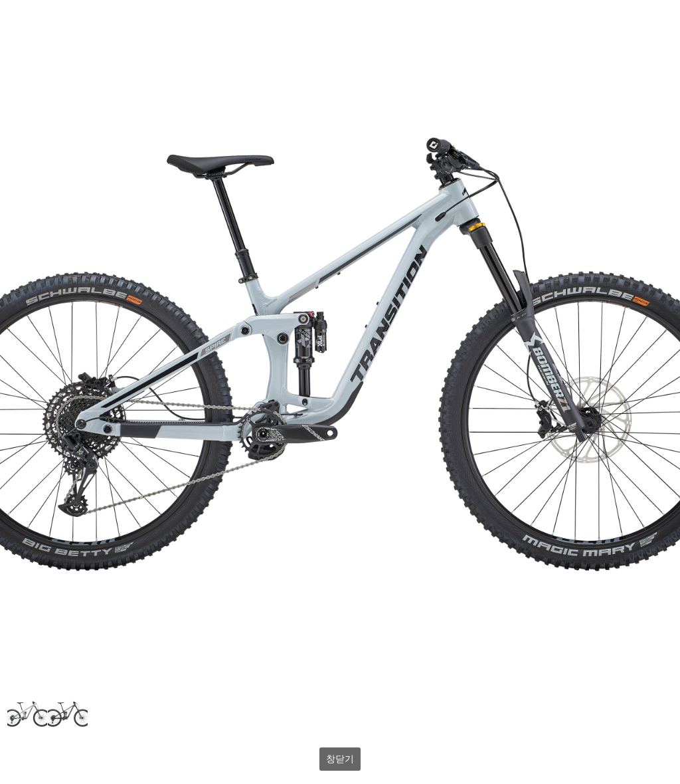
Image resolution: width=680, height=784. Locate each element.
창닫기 (340, 759)
